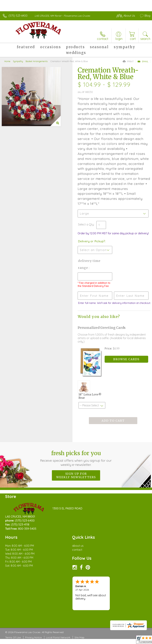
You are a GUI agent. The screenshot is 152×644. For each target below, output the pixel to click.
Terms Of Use (13, 637)
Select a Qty (86, 224)
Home (7, 61)
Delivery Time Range (89, 264)
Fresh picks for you (76, 458)
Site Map (79, 637)
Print (128, 61)
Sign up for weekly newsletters (76, 475)
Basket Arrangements (37, 61)
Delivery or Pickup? (92, 241)
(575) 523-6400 (18, 16)
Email (143, 61)
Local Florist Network (58, 637)
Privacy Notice (33, 637)
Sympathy (18, 61)
